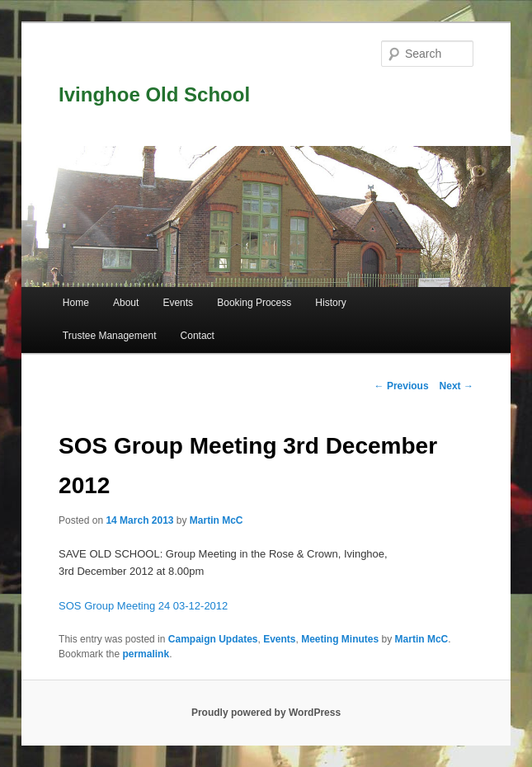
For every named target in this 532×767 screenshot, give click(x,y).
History (330, 303)
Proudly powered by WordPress (266, 713)
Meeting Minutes (340, 639)
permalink (146, 654)
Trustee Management (110, 336)
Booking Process (254, 303)
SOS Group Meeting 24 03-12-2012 (143, 606)
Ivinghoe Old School (154, 94)
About (126, 303)
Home (76, 303)
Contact (198, 336)
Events (178, 303)
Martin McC (217, 520)
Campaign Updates (213, 639)
